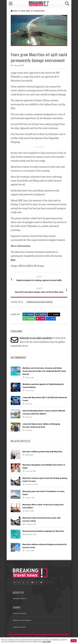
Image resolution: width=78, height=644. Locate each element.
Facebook (41, 314)
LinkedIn (28, 314)
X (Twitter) (54, 314)
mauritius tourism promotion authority (39, 302)
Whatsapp (29, 319)
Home (15, 11)
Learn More (47, 642)
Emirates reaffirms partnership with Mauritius (42, 452)
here (13, 260)
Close (74, 641)
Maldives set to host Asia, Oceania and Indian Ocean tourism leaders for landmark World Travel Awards (44, 371)
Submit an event (19, 627)
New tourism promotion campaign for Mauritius (43, 531)
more (51, 319)
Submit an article (19, 613)
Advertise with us (20, 599)
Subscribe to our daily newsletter (36, 338)
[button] (67, 4)
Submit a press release (22, 620)
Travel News (25, 11)
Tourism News (39, 11)
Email (41, 319)
